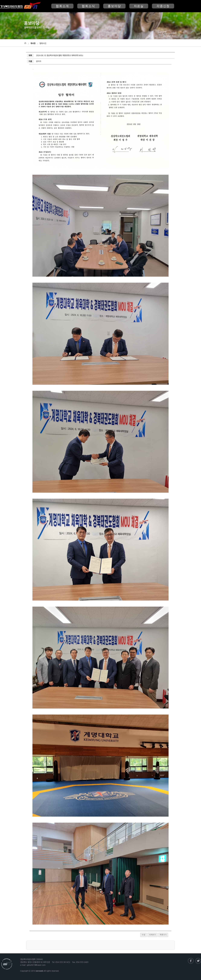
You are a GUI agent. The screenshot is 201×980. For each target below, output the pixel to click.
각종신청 (163, 6)
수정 (144, 935)
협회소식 (88, 6)
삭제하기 (152, 935)
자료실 (139, 6)
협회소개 (62, 6)
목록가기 (163, 935)
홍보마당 (114, 6)
